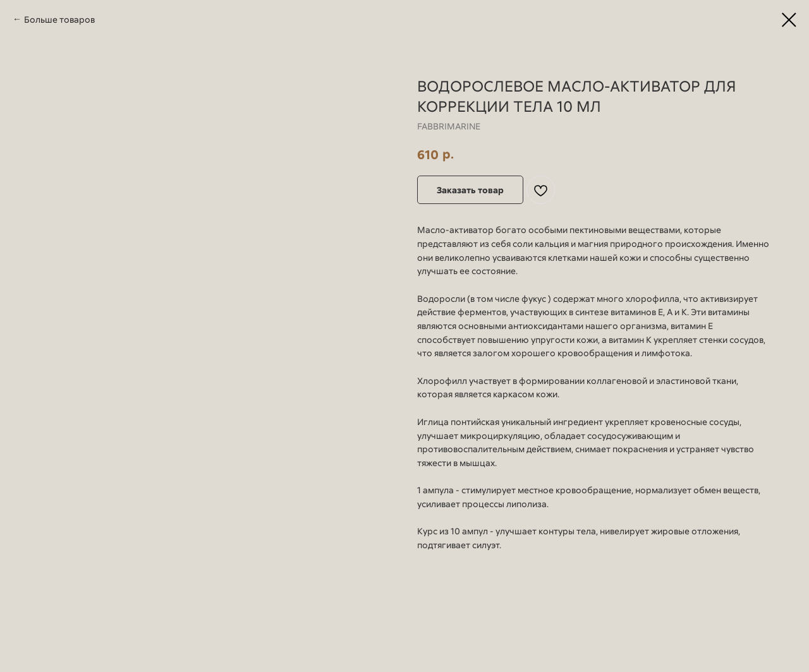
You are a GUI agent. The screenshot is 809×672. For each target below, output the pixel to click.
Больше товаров (59, 19)
